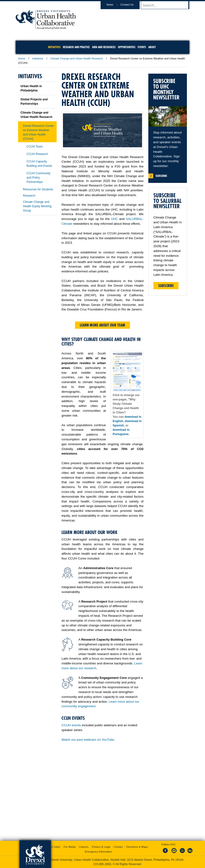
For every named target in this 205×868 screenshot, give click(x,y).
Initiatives (38, 58)
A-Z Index (55, 847)
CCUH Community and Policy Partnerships (38, 178)
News (115, 5)
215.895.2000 (102, 864)
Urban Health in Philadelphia (31, 88)
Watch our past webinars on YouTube (88, 740)
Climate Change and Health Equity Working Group (37, 206)
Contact (118, 847)
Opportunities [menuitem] (127, 47)
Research (29, 196)
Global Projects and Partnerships (34, 102)
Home (22, 58)
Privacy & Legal (101, 847)
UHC (114, 219)
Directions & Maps (137, 847)
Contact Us (132, 5)
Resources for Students (38, 189)
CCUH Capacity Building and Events (39, 164)
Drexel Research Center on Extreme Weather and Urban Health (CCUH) (38, 132)
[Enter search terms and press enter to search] (167, 5)
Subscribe (166, 286)
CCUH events (71, 725)
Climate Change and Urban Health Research (77, 58)
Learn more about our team (102, 325)
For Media (70, 847)
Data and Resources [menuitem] (104, 47)
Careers (84, 847)
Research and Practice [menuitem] (76, 47)
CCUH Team (35, 147)
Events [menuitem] (142, 47)
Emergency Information (98, 852)
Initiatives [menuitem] (54, 47)
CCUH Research (37, 154)
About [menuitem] (152, 47)
